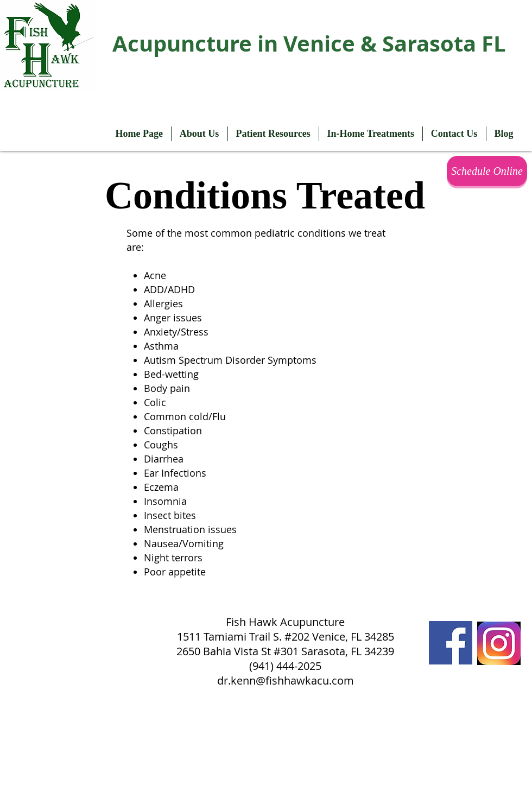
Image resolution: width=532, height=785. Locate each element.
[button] (199, 134)
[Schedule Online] (487, 171)
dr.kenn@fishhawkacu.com (286, 680)
